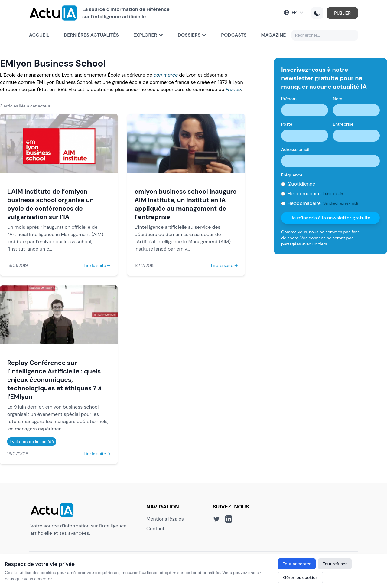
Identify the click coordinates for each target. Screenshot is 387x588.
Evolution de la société (32, 442)
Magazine (274, 35)
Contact (155, 529)
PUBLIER (342, 13)
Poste (287, 124)
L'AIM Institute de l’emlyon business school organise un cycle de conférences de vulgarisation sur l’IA (50, 204)
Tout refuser (335, 564)
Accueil (39, 35)
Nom (338, 99)
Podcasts (234, 35)
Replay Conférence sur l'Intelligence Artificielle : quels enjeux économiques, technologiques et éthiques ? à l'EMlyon (54, 380)
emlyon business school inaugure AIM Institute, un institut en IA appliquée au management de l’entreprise (185, 204)
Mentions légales (165, 519)
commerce (166, 75)
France (233, 89)
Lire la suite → (97, 265)
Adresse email (295, 149)
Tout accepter (297, 564)
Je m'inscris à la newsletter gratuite (331, 218)
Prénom (289, 99)
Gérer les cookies (300, 577)
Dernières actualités (91, 35)
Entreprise (343, 124)
